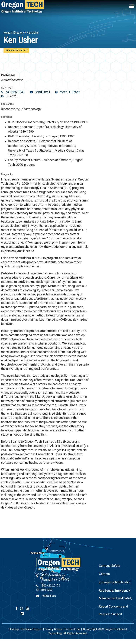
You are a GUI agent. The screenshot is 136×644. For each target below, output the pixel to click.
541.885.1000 (44, 590)
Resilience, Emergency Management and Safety (116, 594)
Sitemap (14, 629)
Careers (104, 574)
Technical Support (32, 629)
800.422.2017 (50, 586)
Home (7, 33)
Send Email (42, 92)
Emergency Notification (115, 582)
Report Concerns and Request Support (113, 610)
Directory (19, 33)
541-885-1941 (15, 92)
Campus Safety (109, 566)
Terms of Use (72, 629)
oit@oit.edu (49, 596)
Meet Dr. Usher (70, 92)
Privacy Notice (53, 629)
